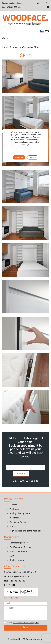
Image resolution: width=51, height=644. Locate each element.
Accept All (19, 157)
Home (5, 47)
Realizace (15, 47)
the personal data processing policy (26, 623)
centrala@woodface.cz (14, 3)
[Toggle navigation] (5, 39)
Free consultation (18, 551)
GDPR (12, 556)
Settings (33, 157)
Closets (13, 505)
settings (26, 145)
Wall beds (27, 47)
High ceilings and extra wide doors (27, 531)
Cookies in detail (18, 560)
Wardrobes (15, 518)
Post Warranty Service (21, 547)
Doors (13, 526)
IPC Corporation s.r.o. (33, 639)
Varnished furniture (19, 522)
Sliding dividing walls (20, 513)
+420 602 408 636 (13, 7)
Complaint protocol (19, 543)
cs (45, 31)
